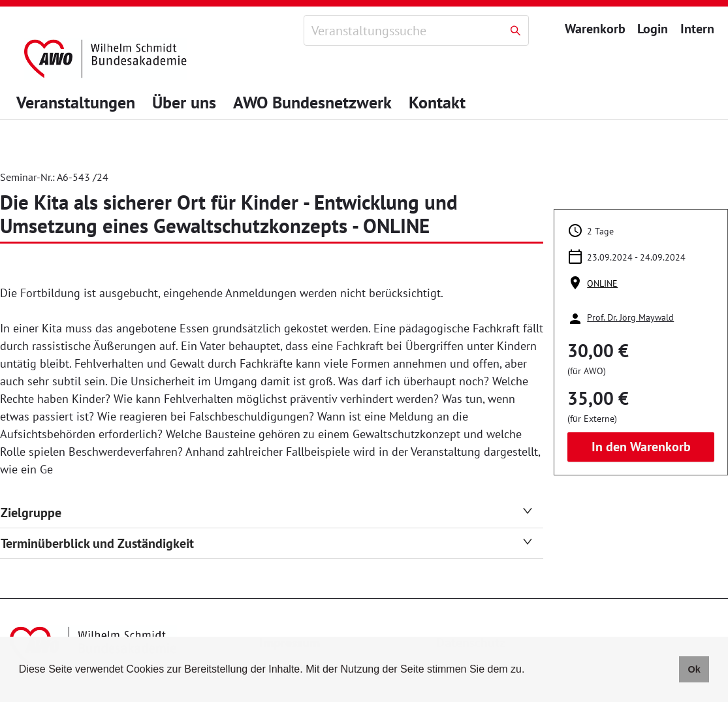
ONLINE (602, 283)
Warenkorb (595, 29)
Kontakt (437, 102)
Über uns (184, 102)
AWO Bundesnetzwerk (312, 102)
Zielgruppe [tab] (267, 513)
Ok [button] (694, 669)
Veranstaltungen (76, 102)
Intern (696, 29)
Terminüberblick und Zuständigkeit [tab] (267, 543)
